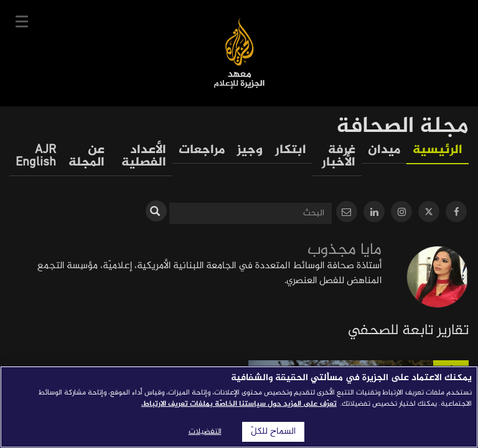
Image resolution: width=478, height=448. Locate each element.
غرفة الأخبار (339, 156)
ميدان (384, 150)
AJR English (36, 156)
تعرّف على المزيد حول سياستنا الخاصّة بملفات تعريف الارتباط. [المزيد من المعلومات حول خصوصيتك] (239, 404)
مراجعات (202, 150)
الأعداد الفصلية (144, 156)
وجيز (250, 150)
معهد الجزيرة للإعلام (239, 53)
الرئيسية (438, 150)
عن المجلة (87, 156)
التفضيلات (205, 432)
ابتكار (291, 150)
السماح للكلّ (273, 432)
